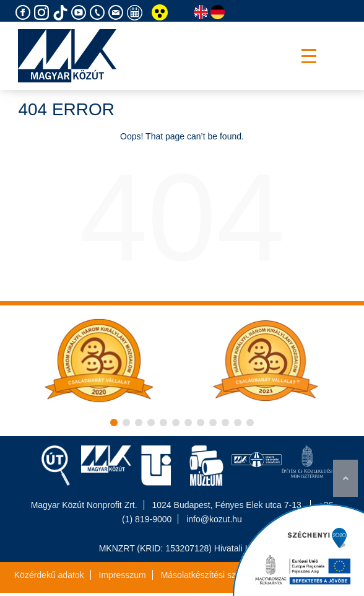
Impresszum (123, 575)
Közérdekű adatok (49, 575)
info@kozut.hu (214, 519)
